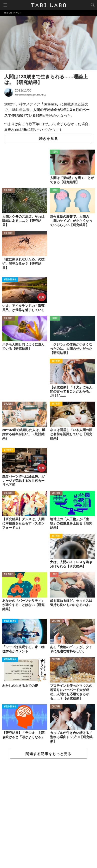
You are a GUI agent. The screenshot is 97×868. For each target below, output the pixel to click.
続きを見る (48, 139)
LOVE (54, 575)
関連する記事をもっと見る (48, 754)
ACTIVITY (56, 361)
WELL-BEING (10, 280)
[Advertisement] (48, 814)
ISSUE (55, 152)
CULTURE (8, 191)
